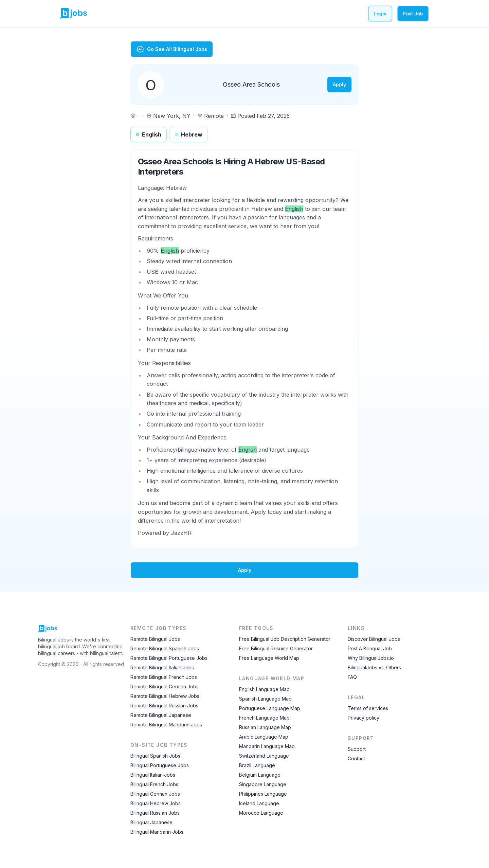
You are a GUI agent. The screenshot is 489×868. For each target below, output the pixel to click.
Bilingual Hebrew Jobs (156, 803)
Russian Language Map (265, 727)
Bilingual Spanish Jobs (155, 756)
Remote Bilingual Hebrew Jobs (165, 696)
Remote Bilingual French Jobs (164, 677)
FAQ (352, 677)
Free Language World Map (269, 658)
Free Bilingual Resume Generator (276, 648)
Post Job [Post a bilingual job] (413, 13)
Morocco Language (261, 813)
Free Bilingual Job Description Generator (285, 639)
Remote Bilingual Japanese (161, 715)
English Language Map (264, 689)
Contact (356, 758)
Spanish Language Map (265, 699)
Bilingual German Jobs (155, 794)
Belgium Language (260, 775)
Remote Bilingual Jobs (155, 639)
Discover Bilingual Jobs (374, 639)
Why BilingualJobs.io (371, 658)
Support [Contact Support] (357, 749)
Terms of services (368, 708)
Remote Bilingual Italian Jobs (162, 667)
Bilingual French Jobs (154, 784)
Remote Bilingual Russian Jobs (164, 706)
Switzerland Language (264, 756)
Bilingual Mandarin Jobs (157, 832)
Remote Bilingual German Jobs (165, 686)
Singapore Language (263, 784)
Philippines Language (263, 794)
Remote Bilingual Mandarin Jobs (166, 725)
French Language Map (264, 718)
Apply (339, 84)
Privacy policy (364, 718)
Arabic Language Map (264, 737)
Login (380, 13)
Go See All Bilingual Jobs (172, 49)
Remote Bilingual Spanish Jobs (165, 648)
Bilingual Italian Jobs (153, 775)
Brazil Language (257, 765)
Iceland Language (259, 803)
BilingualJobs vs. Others (374, 667)
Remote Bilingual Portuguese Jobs (169, 658)
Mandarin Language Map (267, 746)
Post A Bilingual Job (370, 648)
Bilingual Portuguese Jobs (160, 765)
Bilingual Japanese (151, 822)
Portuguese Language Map (270, 708)
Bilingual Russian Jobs (155, 813)
